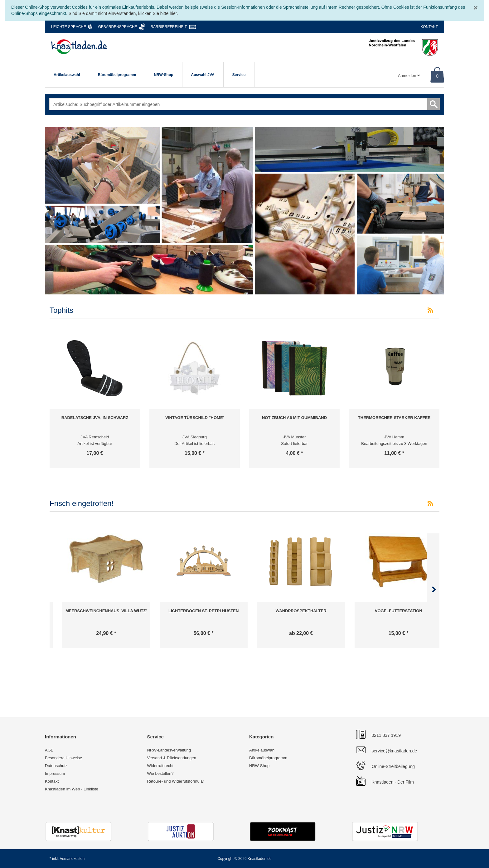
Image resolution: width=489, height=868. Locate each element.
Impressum (55, 773)
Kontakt (429, 27)
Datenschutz (56, 766)
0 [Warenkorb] (437, 76)
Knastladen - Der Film (393, 782)
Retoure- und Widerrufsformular (175, 781)
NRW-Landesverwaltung (169, 750)
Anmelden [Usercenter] (409, 76)
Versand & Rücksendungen (172, 758)
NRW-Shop (163, 75)
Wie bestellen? (160, 773)
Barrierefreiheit (169, 27)
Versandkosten (72, 859)
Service (239, 75)
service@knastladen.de (395, 751)
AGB (49, 750)
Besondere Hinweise (63, 758)
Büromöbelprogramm (117, 75)
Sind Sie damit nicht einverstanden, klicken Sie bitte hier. (123, 13)
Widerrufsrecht (160, 766)
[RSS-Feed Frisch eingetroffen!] (430, 503)
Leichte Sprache (69, 27)
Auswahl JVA (203, 75)
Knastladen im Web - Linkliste (72, 789)
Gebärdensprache (117, 27)
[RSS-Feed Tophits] (430, 310)
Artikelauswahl (67, 75)
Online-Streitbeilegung (393, 766)
